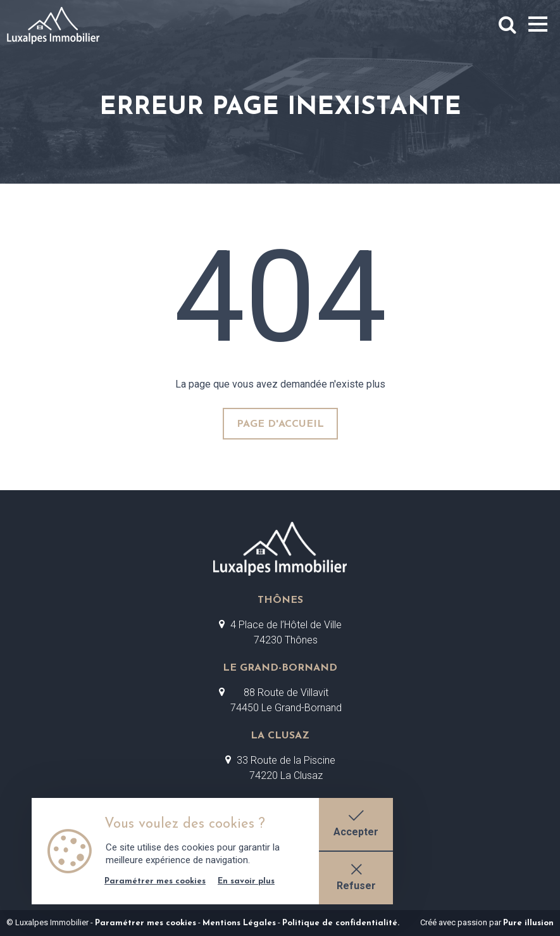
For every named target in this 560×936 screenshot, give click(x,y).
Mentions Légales (239, 923)
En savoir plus (246, 877)
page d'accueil (280, 424)
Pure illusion (528, 923)
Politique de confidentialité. (341, 923)
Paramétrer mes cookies (146, 923)
